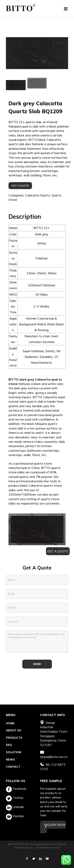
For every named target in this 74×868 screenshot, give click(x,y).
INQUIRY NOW (55, 825)
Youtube (15, 816)
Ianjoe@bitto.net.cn (54, 757)
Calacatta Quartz (38, 196)
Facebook (16, 789)
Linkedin (15, 807)
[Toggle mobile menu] (66, 9)
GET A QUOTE (20, 186)
